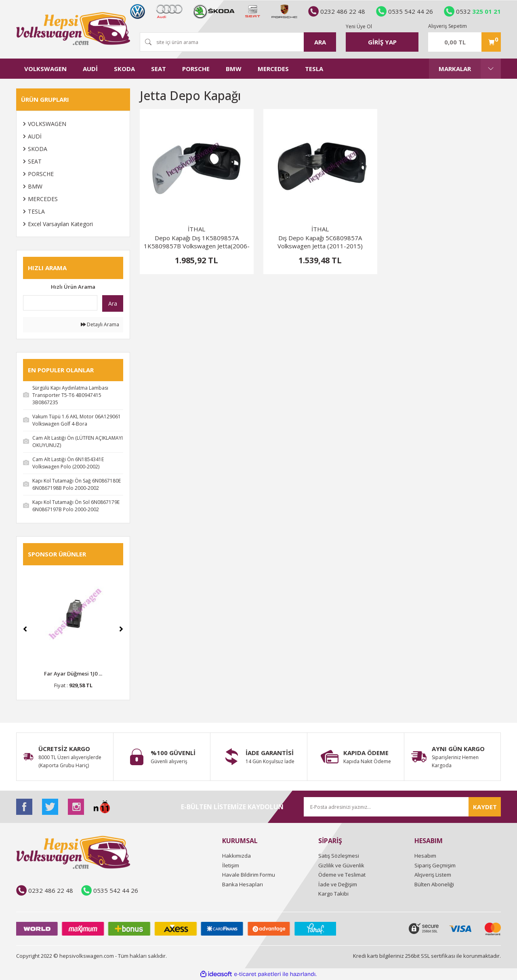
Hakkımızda (236, 856)
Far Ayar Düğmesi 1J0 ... (73, 674)
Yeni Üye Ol (359, 26)
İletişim (231, 865)
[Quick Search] (60, 303)
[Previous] (25, 629)
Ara (113, 303)
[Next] (121, 629)
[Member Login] (382, 42)
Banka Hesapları (243, 884)
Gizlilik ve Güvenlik (341, 865)
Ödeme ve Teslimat (342, 875)
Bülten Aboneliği (434, 884)
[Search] (238, 42)
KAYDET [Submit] (485, 807)
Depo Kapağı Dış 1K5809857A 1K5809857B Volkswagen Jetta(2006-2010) (197, 242)
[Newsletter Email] (402, 807)
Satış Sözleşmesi (339, 856)
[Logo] (73, 29)
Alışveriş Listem (433, 875)
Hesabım (425, 856)
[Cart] (464, 42)
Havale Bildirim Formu (249, 875)
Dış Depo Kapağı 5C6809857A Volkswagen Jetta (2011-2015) (320, 242)
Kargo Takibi (333, 894)
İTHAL (197, 229)
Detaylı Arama (100, 324)
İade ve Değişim (338, 884)
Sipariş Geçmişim (435, 865)
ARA (320, 42)
